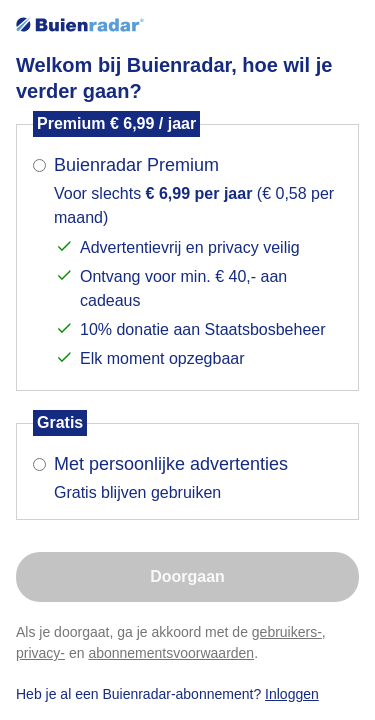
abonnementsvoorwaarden (171, 653)
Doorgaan (187, 576)
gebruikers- (287, 632)
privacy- (40, 653)
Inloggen (292, 694)
